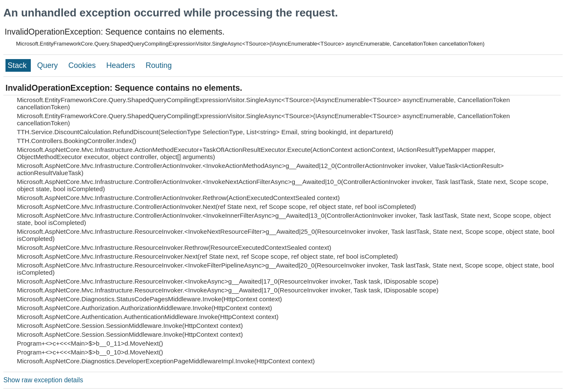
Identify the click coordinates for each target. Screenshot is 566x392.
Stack (18, 65)
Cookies (83, 65)
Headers (122, 65)
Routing (159, 65)
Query (49, 65)
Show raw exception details (43, 380)
